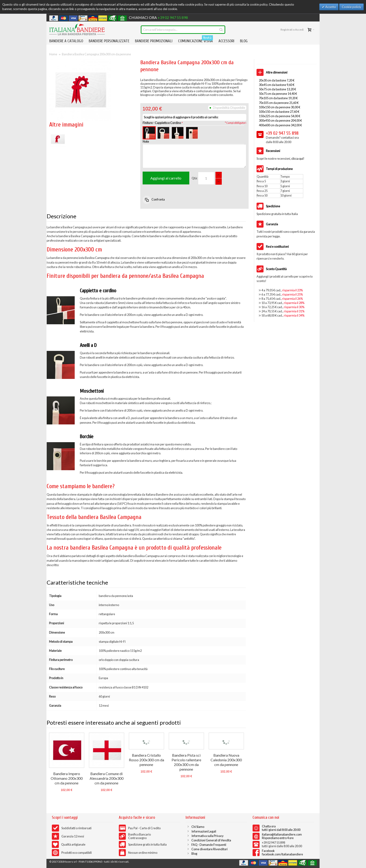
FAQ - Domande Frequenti (209, 845)
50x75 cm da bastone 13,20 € (277, 89)
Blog (194, 854)
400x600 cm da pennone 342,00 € (280, 125)
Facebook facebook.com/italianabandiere (282, 852)
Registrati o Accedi (292, 30)
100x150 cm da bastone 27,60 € (279, 112)
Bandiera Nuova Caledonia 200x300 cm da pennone (226, 760)
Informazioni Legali (204, 831)
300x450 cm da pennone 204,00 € (280, 120)
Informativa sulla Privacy (208, 836)
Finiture (162, 123)
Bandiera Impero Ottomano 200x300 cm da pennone (67, 778)
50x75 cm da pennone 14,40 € (278, 94)
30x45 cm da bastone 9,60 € (277, 85)
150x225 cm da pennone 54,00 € (280, 116)
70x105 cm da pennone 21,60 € (279, 103)
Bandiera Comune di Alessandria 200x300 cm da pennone (107, 778)
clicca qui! (298, 159)
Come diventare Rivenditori (209, 849)
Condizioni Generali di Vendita (211, 840)
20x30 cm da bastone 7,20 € (277, 80)
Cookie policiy (351, 7)
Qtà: (195, 178)
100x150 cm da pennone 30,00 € (280, 107)
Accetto (330, 7)
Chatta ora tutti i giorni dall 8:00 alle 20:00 (281, 828)
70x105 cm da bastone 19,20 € (278, 98)
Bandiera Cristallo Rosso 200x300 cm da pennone (146, 760)
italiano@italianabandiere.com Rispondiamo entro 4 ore (282, 836)
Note (146, 141)
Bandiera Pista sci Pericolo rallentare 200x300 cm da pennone (186, 762)
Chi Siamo (198, 827)
